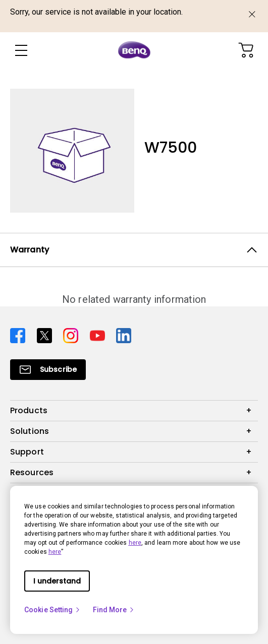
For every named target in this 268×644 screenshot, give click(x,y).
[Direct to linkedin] (124, 335)
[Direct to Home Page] (134, 50)
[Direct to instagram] (72, 335)
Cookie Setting (52, 610)
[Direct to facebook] (19, 335)
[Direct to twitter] (46, 335)
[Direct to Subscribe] (48, 370)
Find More (114, 610)
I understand (57, 581)
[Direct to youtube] (99, 335)
